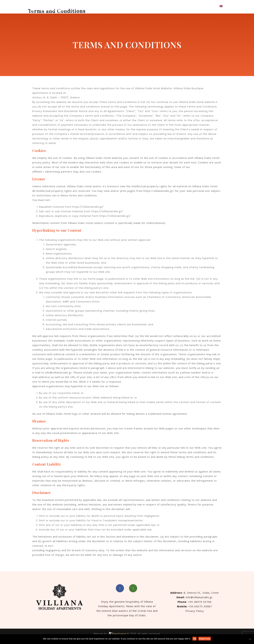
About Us (155, 6)
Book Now (206, 6)
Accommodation (132, 6)
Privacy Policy (195, 611)
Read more (205, 639)
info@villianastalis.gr (58, 372)
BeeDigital (120, 634)
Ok (195, 639)
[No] (250, 639)
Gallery (171, 6)
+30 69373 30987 (200, 606)
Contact (187, 6)
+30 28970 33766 (200, 602)
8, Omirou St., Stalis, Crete (201, 593)
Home (112, 6)
